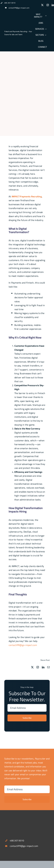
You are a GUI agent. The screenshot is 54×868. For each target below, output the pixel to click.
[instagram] (48, 5)
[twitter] (42, 5)
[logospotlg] (15, 26)
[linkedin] (53, 5)
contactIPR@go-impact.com (19, 8)
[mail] (48, 667)
